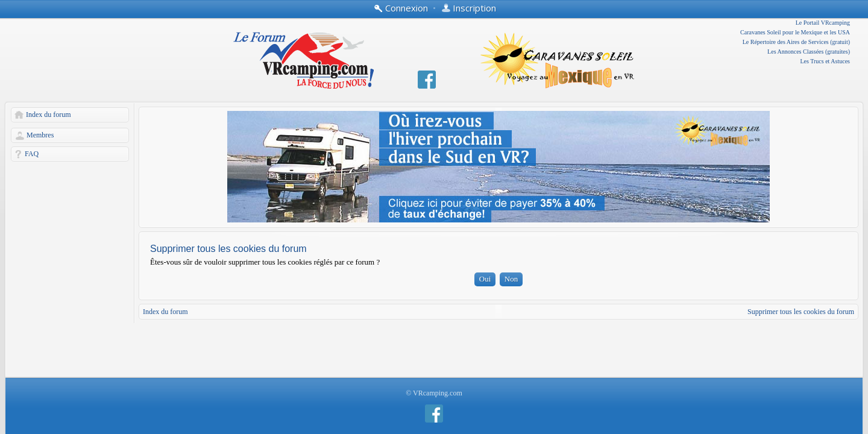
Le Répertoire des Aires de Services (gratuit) (796, 42)
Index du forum (49, 115)
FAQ (32, 154)
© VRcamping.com (434, 393)
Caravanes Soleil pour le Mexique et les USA (795, 32)
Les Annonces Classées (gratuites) (809, 52)
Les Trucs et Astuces (826, 61)
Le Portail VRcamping (823, 23)
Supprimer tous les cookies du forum (801, 312)
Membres (40, 135)
